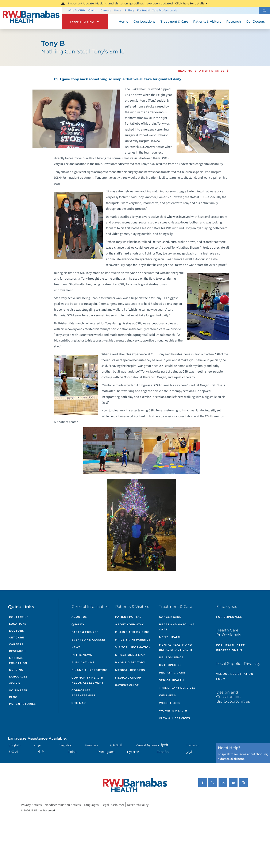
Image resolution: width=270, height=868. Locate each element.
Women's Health (173, 711)
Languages (18, 677)
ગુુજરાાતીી (116, 745)
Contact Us (19, 617)
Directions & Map (130, 655)
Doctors (17, 631)
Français (92, 745)
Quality (78, 624)
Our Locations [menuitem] (144, 22)
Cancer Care (170, 617)
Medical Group (128, 678)
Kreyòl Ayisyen (147, 745)
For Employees (229, 617)
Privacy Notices (31, 805)
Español (163, 752)
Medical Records (130, 670)
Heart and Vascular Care (177, 627)
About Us (79, 617)
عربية (37, 745)
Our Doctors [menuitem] (255, 22)
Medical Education (18, 661)
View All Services (175, 718)
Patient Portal (128, 617)
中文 (41, 752)
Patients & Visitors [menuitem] (207, 22)
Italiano (192, 745)
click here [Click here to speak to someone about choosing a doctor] (237, 759)
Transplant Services (177, 688)
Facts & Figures (85, 632)
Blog (13, 697)
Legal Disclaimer (113, 805)
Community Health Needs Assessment (87, 680)
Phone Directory (130, 662)
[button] (264, 10)
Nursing (16, 670)
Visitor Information (133, 647)
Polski (73, 752)
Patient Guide (127, 685)
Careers (106, 10)
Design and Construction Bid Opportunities (233, 697)
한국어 (13, 752)
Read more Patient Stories (201, 71)
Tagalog (66, 745)
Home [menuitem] (124, 22)
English (14, 745)
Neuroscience (171, 657)
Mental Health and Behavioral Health (176, 647)
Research (18, 651)
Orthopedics (170, 665)
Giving (93, 10)
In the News (82, 655)
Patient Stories (23, 704)
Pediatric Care (172, 673)
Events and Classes (89, 640)
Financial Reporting (90, 670)
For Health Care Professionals (157, 10)
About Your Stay (129, 624)
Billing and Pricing (132, 632)
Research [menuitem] (234, 22)
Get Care (17, 637)
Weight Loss (170, 703)
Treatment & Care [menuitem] (174, 22)
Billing (129, 10)
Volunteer (18, 690)
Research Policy (138, 805)
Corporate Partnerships (83, 693)
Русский (133, 752)
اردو (189, 752)
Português (106, 752)
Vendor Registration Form (235, 676)
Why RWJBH (76, 10)
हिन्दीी (164, 745)
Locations (18, 624)
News (118, 10)
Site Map (79, 703)
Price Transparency (133, 640)
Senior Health (171, 680)
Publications (83, 662)
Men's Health (170, 637)
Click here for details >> (192, 3)
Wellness (167, 695)
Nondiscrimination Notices (63, 805)
